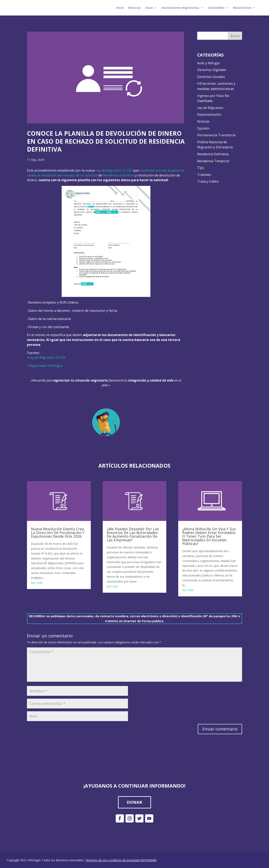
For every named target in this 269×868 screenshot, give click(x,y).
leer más (37, 583)
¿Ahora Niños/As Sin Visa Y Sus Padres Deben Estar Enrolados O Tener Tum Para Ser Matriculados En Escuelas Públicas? (209, 536)
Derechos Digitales (212, 70)
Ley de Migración (210, 108)
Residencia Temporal (213, 161)
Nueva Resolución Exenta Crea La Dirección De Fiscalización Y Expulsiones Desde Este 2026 (58, 533)
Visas (149, 8)
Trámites (204, 175)
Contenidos (216, 8)
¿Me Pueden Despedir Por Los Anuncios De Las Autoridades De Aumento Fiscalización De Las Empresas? (133, 534)
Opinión (203, 128)
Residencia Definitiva (119, 175)
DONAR (134, 802)
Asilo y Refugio (208, 63)
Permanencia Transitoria (216, 135)
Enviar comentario (220, 729)
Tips (201, 168)
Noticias (134, 8)
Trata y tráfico (208, 181)
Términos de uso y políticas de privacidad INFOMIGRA (121, 860)
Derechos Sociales (211, 77)
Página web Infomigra (46, 366)
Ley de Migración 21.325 (114, 170)
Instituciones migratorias (180, 8)
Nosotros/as (242, 8)
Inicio (120, 8)
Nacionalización (209, 114)
